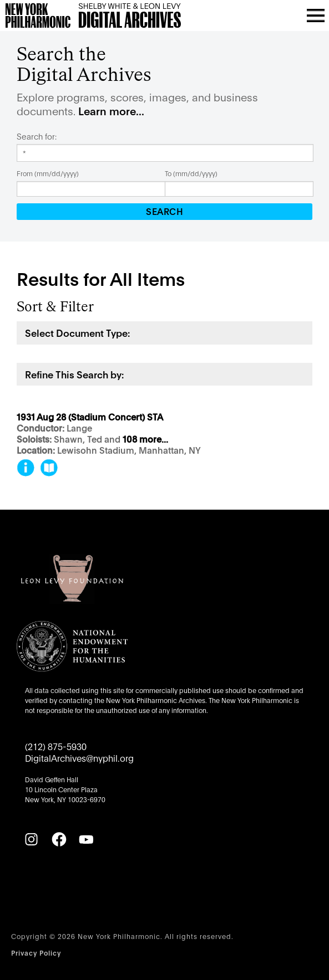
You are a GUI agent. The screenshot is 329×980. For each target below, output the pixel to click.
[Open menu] (316, 16)
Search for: (37, 136)
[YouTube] (86, 839)
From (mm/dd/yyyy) (48, 173)
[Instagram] (31, 839)
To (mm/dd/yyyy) (191, 173)
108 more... (145, 440)
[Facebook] (59, 839)
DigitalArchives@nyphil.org (79, 758)
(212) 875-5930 (56, 746)
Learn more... (111, 111)
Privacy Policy (36, 953)
